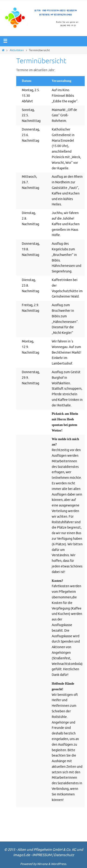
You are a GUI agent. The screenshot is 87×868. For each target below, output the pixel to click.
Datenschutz (64, 855)
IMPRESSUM (42, 855)
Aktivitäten (17, 50)
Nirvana (42, 864)
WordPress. (59, 864)
